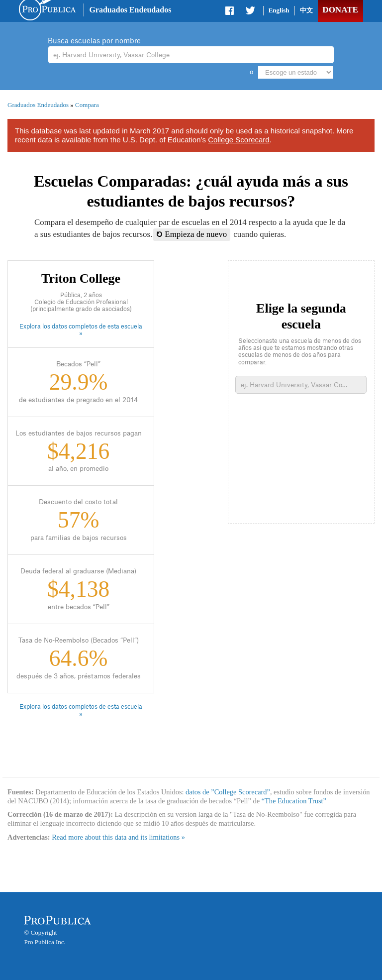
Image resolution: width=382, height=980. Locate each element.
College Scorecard (239, 140)
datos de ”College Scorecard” (228, 792)
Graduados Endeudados (130, 10)
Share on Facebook (230, 12)
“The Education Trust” (294, 801)
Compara (87, 105)
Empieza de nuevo (192, 234)
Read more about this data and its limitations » (118, 837)
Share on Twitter (250, 12)
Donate (340, 10)
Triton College (81, 278)
